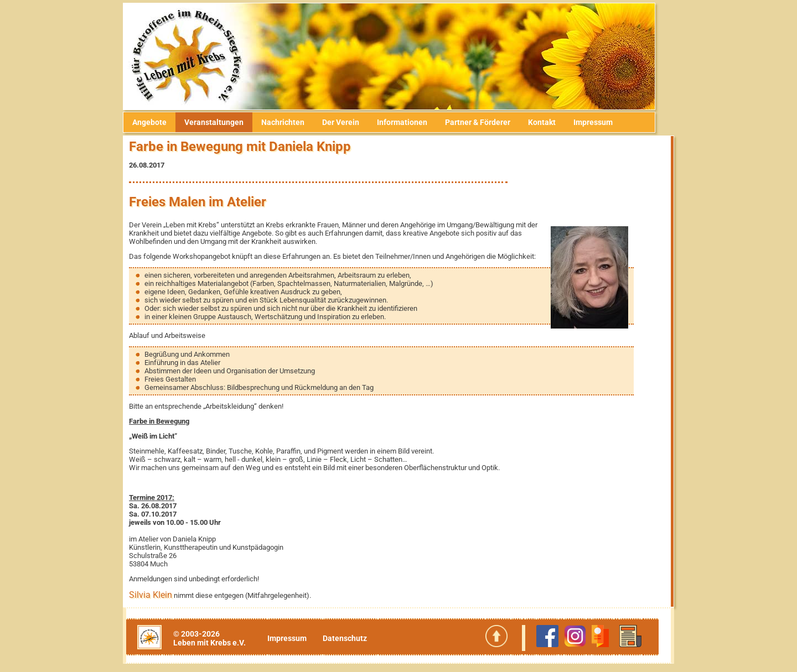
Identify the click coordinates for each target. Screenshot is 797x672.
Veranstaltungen (223, 122)
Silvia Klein (160, 595)
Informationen (412, 122)
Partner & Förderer (487, 122)
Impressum (602, 122)
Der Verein (350, 122)
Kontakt (551, 122)
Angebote (159, 122)
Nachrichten (292, 122)
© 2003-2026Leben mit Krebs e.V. (218, 638)
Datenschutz (352, 638)
